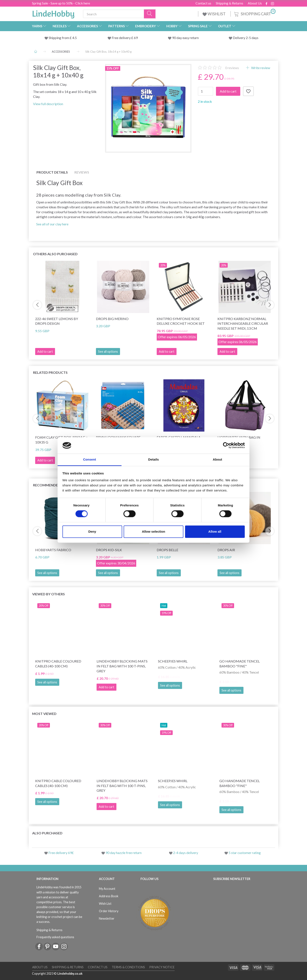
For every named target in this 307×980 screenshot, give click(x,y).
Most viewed (44, 714)
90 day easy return (185, 38)
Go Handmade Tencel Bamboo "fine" (240, 664)
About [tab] (217, 459)
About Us (255, 3)
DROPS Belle (167, 550)
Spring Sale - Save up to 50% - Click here (61, 3)
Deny (92, 531)
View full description (48, 104)
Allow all (215, 531)
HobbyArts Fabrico (53, 550)
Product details (52, 172)
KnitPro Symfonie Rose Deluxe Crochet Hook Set (181, 321)
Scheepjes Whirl (173, 661)
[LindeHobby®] (53, 13)
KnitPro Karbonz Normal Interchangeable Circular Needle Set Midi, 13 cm (243, 324)
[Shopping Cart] (254, 13)
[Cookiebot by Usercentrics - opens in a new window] (226, 445)
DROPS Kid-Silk (109, 550)
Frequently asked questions (55, 937)
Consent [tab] (90, 459)
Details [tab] (153, 459)
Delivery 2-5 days (246, 38)
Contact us (203, 3)
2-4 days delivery (186, 853)
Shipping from (59, 38)
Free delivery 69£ (61, 853)
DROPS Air (226, 550)
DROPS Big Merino (112, 319)
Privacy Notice (162, 967)
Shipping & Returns (230, 3)
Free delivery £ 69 (125, 38)
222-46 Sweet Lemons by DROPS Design (57, 321)
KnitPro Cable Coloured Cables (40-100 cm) (58, 664)
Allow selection (153, 531)
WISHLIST (214, 14)
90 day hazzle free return (124, 853)
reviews (232, 68)
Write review (260, 68)
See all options (108, 352)
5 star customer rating (245, 853)
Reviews (82, 172)
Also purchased (47, 833)
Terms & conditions (128, 967)
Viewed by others (49, 594)
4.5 (74, 38)
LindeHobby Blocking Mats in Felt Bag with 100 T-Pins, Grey (122, 666)
